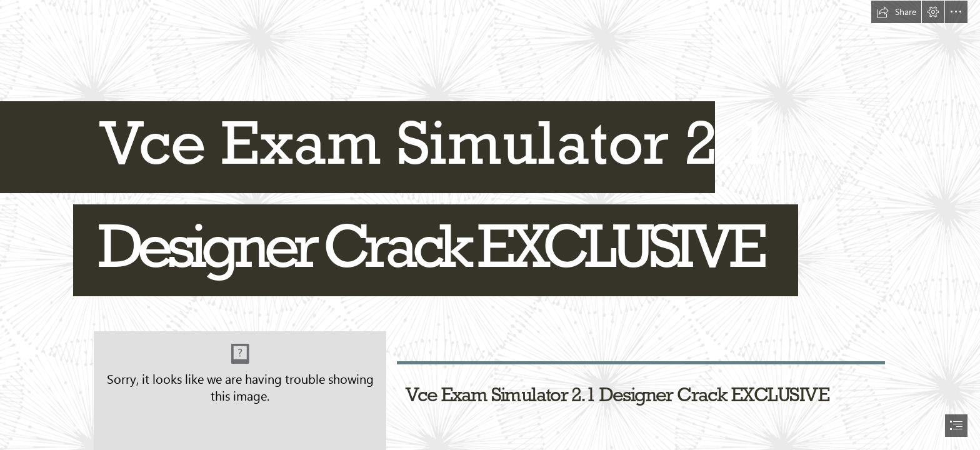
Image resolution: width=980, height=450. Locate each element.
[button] (896, 12)
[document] (490, 225)
